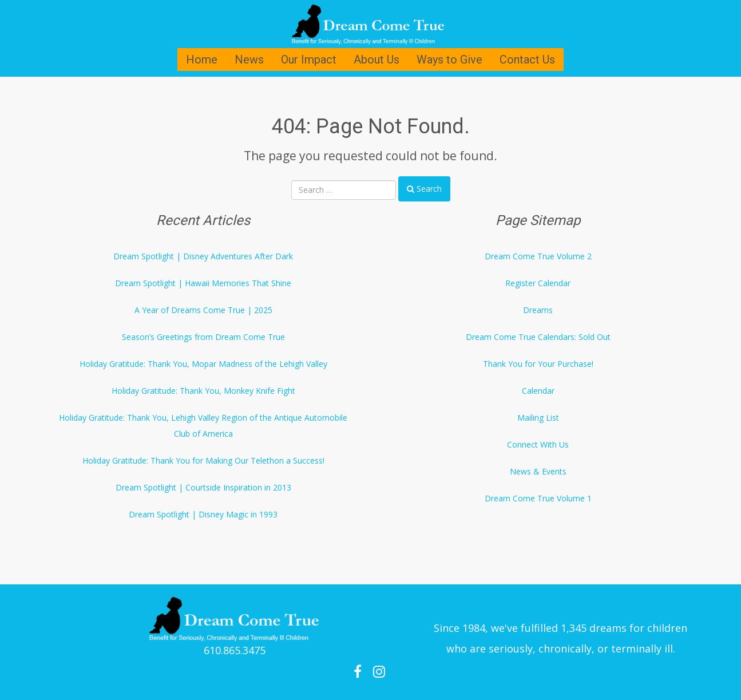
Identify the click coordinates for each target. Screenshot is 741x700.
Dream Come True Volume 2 (538, 256)
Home (202, 60)
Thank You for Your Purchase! (538, 364)
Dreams (538, 310)
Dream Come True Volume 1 (538, 498)
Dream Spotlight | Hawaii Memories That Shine (203, 283)
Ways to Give (449, 60)
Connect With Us (538, 444)
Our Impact (309, 60)
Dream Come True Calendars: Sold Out (538, 337)
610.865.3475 (235, 650)
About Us (377, 60)
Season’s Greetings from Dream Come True (203, 337)
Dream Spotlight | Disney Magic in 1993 (203, 514)
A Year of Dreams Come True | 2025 (203, 310)
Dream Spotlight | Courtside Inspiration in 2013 (203, 487)
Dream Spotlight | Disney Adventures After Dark (203, 256)
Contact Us (527, 60)
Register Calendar (538, 283)
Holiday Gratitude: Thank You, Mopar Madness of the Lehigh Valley (203, 364)
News (249, 60)
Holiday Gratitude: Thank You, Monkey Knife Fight (203, 391)
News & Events (538, 471)
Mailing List (538, 418)
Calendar (538, 391)
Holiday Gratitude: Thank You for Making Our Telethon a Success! (203, 460)
